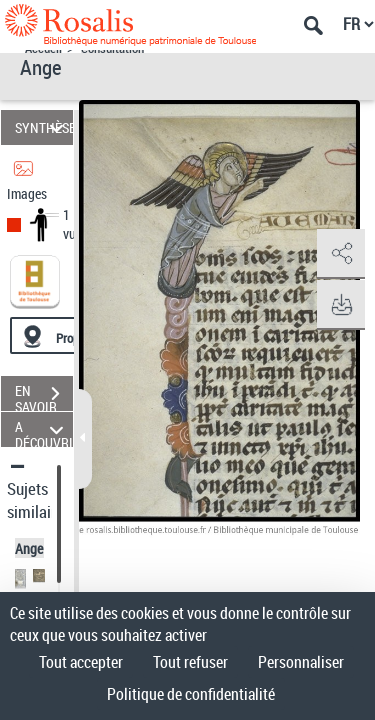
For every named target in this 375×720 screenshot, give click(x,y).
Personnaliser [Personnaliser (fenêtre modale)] (301, 662)
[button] (340, 254)
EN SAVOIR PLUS (44, 396)
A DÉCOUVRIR (44, 429)
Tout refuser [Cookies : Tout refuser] (190, 662)
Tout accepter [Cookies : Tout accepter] (81, 662)
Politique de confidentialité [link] (191, 694)
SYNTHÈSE (44, 127)
